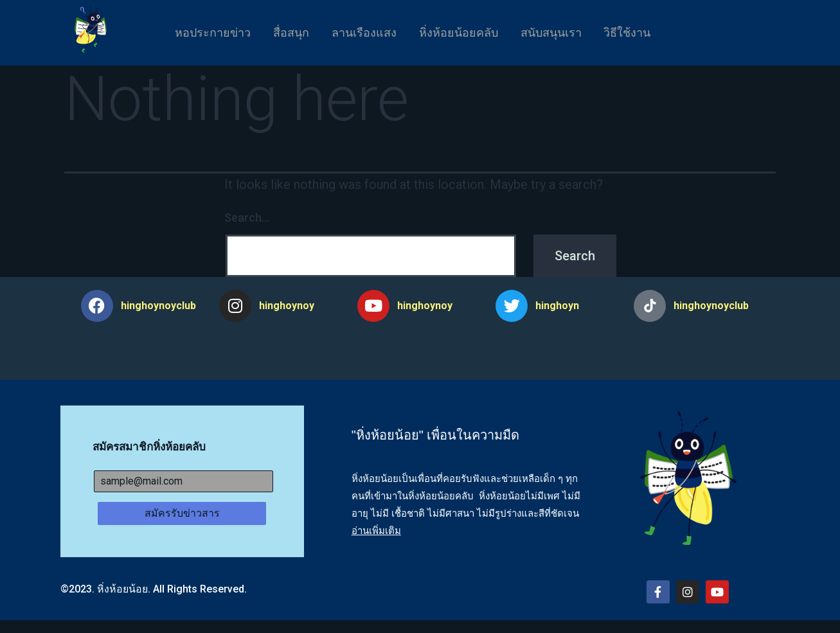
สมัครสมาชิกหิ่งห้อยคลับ (149, 447)
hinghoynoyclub (158, 306)
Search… (247, 218)
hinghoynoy (287, 306)
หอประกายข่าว (204, 32)
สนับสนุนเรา (556, 32)
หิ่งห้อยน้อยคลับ (460, 32)
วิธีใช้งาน (635, 32)
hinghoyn (557, 306)
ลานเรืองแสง (362, 32)
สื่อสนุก (286, 32)
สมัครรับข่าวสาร (182, 513)
